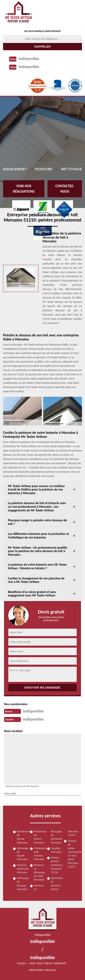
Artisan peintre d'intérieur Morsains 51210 (56, 865)
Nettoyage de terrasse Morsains (22, 884)
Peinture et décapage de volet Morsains (39, 872)
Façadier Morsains (56, 850)
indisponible (29, 59)
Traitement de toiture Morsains (39, 837)
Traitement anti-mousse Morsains (39, 854)
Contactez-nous (65, 189)
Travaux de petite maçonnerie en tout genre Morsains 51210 (73, 854)
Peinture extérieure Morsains (22, 869)
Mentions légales (43, 970)
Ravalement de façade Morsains (22, 837)
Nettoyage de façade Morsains (22, 854)
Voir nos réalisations (24, 189)
